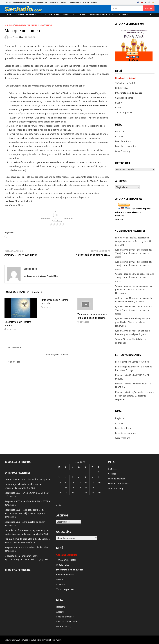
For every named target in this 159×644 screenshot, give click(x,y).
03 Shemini (9, 25)
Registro (119, 131)
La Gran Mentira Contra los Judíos (132, 362)
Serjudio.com (26, 640)
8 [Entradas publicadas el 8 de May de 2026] (92, 477)
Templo (49, 25)
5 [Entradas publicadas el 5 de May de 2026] (72, 477)
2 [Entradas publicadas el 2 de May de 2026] (99, 472)
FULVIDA (119, 108)
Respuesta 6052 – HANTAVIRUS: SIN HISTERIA (27, 501)
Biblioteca (54, 2)
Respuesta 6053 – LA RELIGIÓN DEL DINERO (27, 493)
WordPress (50, 640)
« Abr (59, 505)
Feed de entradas (124, 141)
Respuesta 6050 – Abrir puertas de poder (25, 522)
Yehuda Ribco (18, 37)
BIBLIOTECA (121, 88)
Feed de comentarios (126, 146)
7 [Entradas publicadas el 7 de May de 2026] (85, 477)
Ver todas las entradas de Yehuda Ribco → (42, 276)
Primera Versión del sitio (79, 2)
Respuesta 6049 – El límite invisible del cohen (27, 547)
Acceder (119, 136)
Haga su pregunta (39, 2)
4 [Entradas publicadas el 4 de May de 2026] (66, 477)
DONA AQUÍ (134, 60)
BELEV (118, 103)
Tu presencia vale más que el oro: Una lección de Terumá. (92, 316)
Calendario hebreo (124, 98)
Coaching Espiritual (21, 2)
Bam (59, 640)
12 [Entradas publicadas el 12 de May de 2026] (73, 482)
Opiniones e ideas (36, 25)
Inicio (8, 2)
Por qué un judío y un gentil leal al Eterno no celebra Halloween (134, 289)
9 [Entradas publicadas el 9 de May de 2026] (99, 477)
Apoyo (63, 2)
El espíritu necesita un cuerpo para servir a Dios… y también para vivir (134, 241)
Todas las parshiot (124, 112)
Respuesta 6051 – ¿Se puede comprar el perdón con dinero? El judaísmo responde (135, 396)
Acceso (94, 2)
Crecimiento (21, 25)
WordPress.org (123, 151)
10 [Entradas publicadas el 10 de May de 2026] (60, 482)
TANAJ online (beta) (125, 83)
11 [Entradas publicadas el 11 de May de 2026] (66, 482)
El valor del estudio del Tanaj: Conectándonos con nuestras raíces (133, 253)
